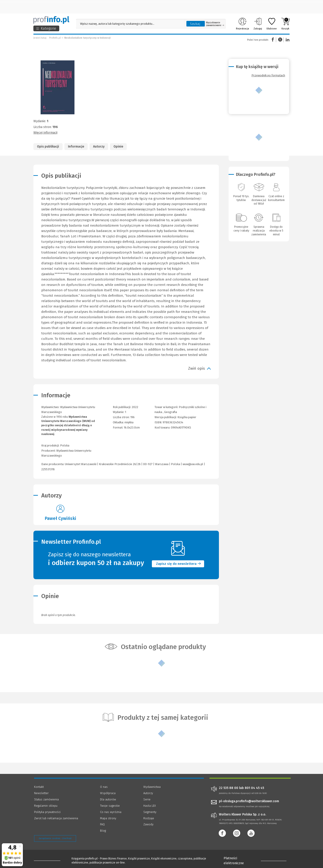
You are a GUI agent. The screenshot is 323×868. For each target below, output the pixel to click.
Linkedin (287, 40)
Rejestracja (242, 24)
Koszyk (285, 24)
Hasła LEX (150, 806)
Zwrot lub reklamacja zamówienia (56, 818)
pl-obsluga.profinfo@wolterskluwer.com (249, 801)
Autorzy (99, 147)
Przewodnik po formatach (268, 75)
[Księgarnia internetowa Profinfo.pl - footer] (47, 859)
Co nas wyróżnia (111, 812)
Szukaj (195, 24)
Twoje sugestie (110, 806)
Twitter (280, 40)
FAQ (102, 824)
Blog (103, 831)
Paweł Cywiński (60, 518)
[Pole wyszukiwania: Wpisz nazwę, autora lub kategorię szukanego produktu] (130, 24)
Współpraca (108, 793)
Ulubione (272, 24)
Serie (147, 799)
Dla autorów (108, 799)
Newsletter (41, 793)
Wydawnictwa (152, 787)
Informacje (76, 147)
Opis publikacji (48, 147)
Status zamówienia (46, 799)
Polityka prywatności (47, 812)
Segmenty (150, 812)
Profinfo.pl (55, 38)
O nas (104, 787)
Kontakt (39, 787)
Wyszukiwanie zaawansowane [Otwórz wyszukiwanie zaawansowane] (215, 24)
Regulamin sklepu (46, 806)
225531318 (48, 469)
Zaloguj (258, 24)
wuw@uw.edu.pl (193, 464)
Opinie (118, 147)
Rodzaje (149, 818)
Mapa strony (108, 818)
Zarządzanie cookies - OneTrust (55, 838)
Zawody (148, 824)
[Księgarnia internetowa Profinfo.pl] (51, 20)
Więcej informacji (45, 133)
